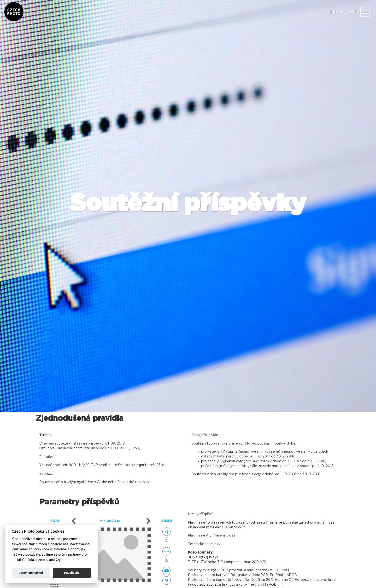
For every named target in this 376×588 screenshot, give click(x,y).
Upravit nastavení (31, 573)
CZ (330, 12)
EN (336, 12)
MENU (353, 12)
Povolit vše (72, 573)
